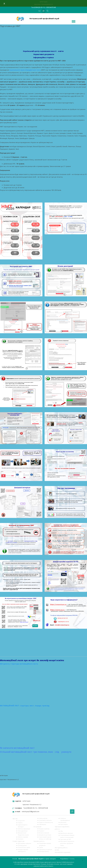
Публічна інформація (24, 829)
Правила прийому (44, 829)
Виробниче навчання (67, 833)
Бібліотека (63, 822)
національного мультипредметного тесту (25, 70)
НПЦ (61, 831)
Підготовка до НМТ (66, 839)
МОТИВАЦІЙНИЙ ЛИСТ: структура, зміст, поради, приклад (25, 706)
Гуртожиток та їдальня (46, 850)
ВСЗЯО (57, 850)
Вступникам (37, 827)
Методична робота (61, 848)
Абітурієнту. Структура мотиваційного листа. (19, 664)
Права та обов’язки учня (46, 822)
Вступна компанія (44, 833)
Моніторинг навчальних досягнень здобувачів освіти (67, 843)
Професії (42, 831)
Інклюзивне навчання (45, 820)
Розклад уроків (22, 845)
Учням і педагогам (18, 841)
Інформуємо (43, 824)
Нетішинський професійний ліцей (44, 19)
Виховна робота (39, 841)
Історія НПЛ (21, 821)
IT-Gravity (71, 859)
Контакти (21, 839)
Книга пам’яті (64, 824)
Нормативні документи (43, 54)
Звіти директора (23, 831)
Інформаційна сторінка (43, 57)
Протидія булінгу (44, 851)
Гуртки (41, 847)
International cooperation (63, 852)
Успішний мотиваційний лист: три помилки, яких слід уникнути (36, 752)
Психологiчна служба (24, 847)
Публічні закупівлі (23, 837)
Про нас (15, 819)
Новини (20, 823)
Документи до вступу (45, 835)
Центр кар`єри (43, 818)
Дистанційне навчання (25, 843)
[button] (43, 660)
